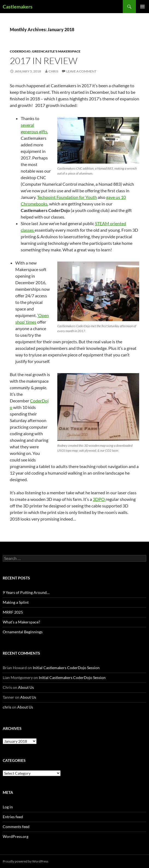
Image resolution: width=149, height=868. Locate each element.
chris (53, 71)
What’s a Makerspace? (21, 622)
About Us (26, 687)
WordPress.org (16, 836)
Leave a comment (81, 71)
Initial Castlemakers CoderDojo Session (66, 668)
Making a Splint (16, 602)
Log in (8, 807)
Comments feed (16, 827)
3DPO (99, 499)
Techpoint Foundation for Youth (67, 197)
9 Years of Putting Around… (26, 592)
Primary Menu (142, 7)
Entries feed (13, 817)
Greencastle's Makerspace (56, 51)
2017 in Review (44, 61)
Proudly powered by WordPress (26, 861)
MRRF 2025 (13, 612)
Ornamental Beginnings (23, 632)
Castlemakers (18, 7)
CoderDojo (20, 51)
